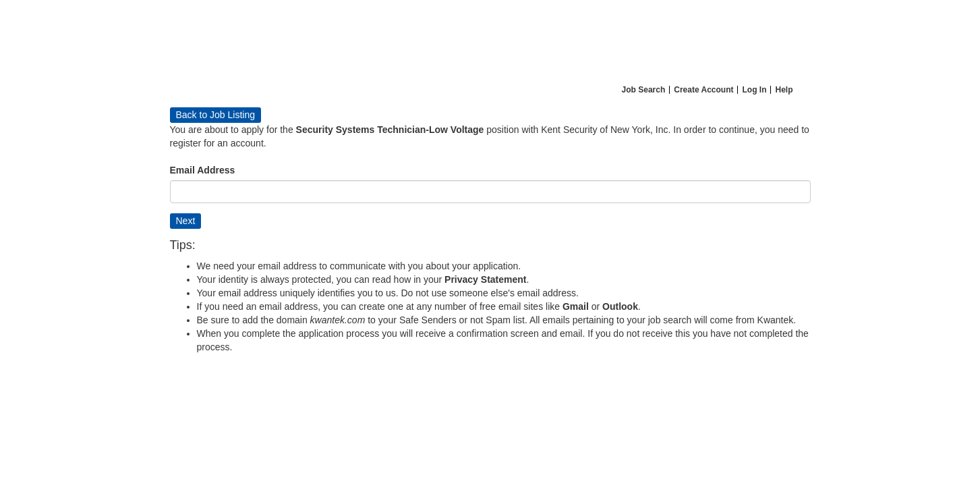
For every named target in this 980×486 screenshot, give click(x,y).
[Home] (490, 39)
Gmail (576, 306)
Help (784, 90)
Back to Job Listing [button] (216, 115)
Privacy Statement (485, 279)
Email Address (203, 170)
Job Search (644, 90)
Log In (754, 90)
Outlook (620, 306)
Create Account (703, 90)
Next (186, 221)
